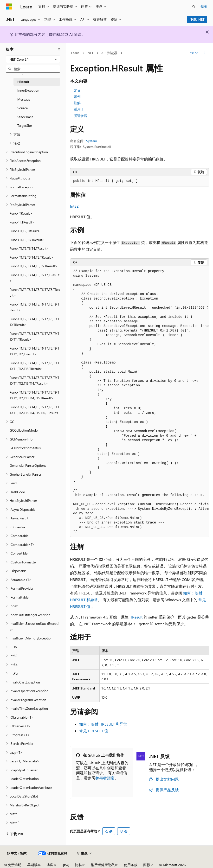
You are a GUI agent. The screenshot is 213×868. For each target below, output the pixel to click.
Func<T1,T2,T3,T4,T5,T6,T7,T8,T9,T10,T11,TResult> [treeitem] (34, 337)
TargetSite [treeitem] (25, 125)
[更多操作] (205, 53)
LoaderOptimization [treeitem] (24, 779)
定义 (77, 90)
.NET (90, 53)
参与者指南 (105, 778)
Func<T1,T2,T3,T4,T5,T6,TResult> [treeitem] (34, 266)
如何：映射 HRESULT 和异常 (103, 724)
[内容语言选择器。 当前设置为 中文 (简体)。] (17, 853)
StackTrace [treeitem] (25, 117)
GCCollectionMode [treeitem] (24, 430)
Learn (75, 53)
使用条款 (131, 865)
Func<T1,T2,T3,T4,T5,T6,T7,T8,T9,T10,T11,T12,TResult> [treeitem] (34, 351)
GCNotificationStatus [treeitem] (25, 448)
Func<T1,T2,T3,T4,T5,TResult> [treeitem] (31, 257)
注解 (77, 103)
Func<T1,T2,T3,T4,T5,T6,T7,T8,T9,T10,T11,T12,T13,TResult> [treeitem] (34, 366)
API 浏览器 (109, 53)
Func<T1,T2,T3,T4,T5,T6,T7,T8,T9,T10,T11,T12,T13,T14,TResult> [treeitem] (34, 381)
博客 (50, 865)
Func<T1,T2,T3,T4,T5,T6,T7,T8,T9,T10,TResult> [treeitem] (34, 322)
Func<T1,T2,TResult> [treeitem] (25, 231)
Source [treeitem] (23, 108)
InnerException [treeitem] (28, 90)
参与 (66, 865)
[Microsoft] (9, 6)
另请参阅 (81, 116)
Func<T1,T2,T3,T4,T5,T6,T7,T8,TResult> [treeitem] (35, 293)
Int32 (74, 206)
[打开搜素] (194, 6)
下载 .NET (197, 19)
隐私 (78, 865)
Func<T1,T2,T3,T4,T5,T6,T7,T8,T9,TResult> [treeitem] (34, 307)
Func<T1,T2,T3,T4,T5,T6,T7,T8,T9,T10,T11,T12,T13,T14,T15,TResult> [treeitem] (34, 395)
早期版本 (34, 865)
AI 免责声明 (13, 865)
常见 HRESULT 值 (94, 731)
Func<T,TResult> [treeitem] (22, 222)
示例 (77, 97)
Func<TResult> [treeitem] (21, 213)
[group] (140, 402)
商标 (147, 865)
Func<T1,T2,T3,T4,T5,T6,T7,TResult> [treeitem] (35, 278)
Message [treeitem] (24, 99)
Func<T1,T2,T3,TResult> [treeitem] (27, 240)
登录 (204, 6)
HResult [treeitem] (23, 82)
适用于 (79, 109)
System (92, 141)
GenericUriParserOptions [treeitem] (28, 465)
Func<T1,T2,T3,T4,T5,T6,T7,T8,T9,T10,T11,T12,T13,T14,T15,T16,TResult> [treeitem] (34, 410)
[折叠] (59, 49)
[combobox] (33, 59)
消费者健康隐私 (103, 865)
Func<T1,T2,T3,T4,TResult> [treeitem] (29, 248)
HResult (136, 617)
